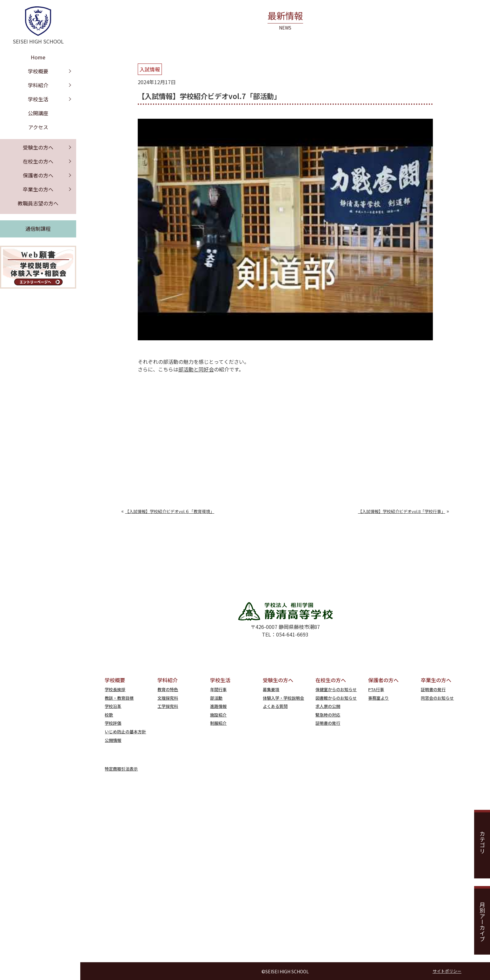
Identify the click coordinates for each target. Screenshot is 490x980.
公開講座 (38, 113)
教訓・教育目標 (119, 698)
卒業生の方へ (38, 189)
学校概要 (38, 71)
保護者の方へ (38, 175)
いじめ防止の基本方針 (125, 732)
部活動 (216, 698)
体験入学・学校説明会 (283, 698)
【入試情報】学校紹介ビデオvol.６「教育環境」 (170, 511)
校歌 (109, 715)
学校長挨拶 (115, 689)
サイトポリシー (447, 971)
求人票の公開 (328, 706)
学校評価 (113, 723)
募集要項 (271, 689)
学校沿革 (113, 706)
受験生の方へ (38, 147)
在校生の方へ (38, 161)
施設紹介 (218, 715)
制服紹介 (218, 723)
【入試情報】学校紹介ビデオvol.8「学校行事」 (402, 511)
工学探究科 (168, 706)
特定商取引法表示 (121, 769)
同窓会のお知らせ (437, 698)
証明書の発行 (328, 723)
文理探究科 (168, 698)
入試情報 (150, 69)
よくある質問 (275, 706)
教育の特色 (168, 689)
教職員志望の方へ (38, 203)
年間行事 (218, 689)
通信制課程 (38, 229)
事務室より (378, 698)
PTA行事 (376, 689)
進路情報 (218, 706)
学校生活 (38, 99)
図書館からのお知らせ (336, 698)
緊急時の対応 (328, 715)
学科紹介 (38, 85)
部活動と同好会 (196, 369)
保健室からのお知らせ (336, 689)
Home (38, 57)
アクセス (38, 127)
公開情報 (113, 740)
